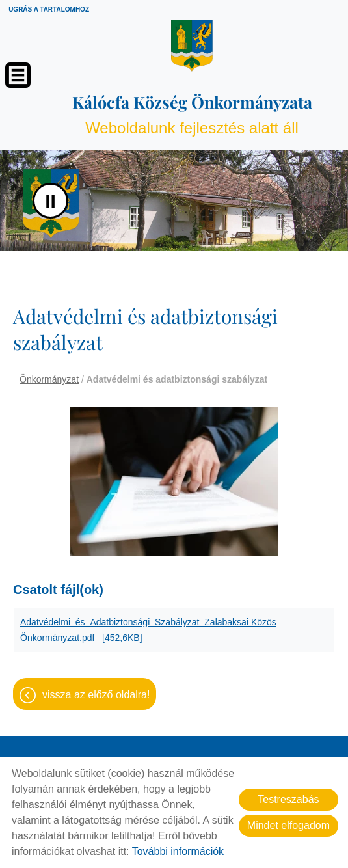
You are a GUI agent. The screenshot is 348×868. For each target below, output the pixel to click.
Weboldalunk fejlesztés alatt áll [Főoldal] (192, 114)
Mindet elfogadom (288, 825)
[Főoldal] (192, 46)
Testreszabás (288, 799)
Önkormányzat (49, 379)
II (50, 201)
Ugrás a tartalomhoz (49, 9)
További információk (178, 851)
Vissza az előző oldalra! (96, 695)
